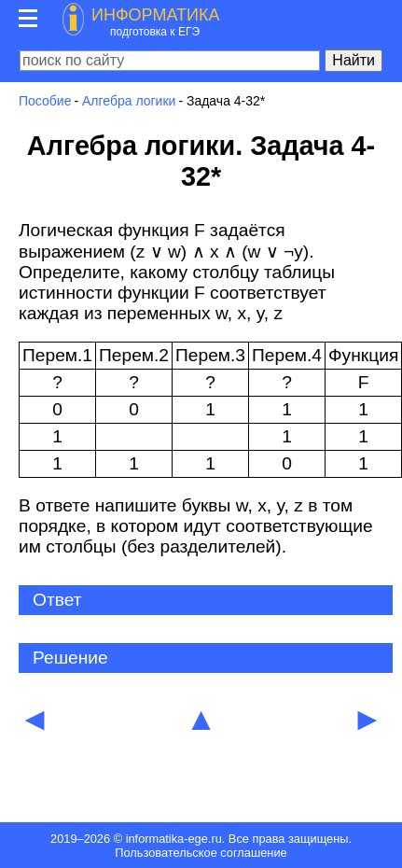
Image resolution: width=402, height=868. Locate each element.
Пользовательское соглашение (201, 853)
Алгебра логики (129, 101)
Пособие (45, 101)
